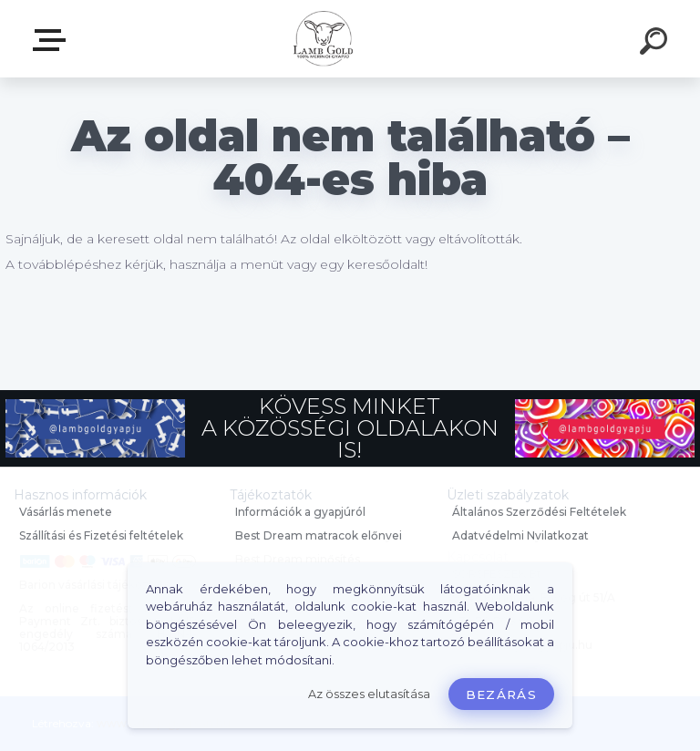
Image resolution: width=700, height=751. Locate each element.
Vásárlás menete (66, 512)
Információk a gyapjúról (300, 512)
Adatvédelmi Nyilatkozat (520, 535)
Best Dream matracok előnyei (319, 535)
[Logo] (323, 39)
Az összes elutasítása (369, 694)
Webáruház (53, 40)
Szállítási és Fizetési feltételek (101, 535)
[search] (656, 44)
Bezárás (501, 694)
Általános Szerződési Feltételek (539, 512)
